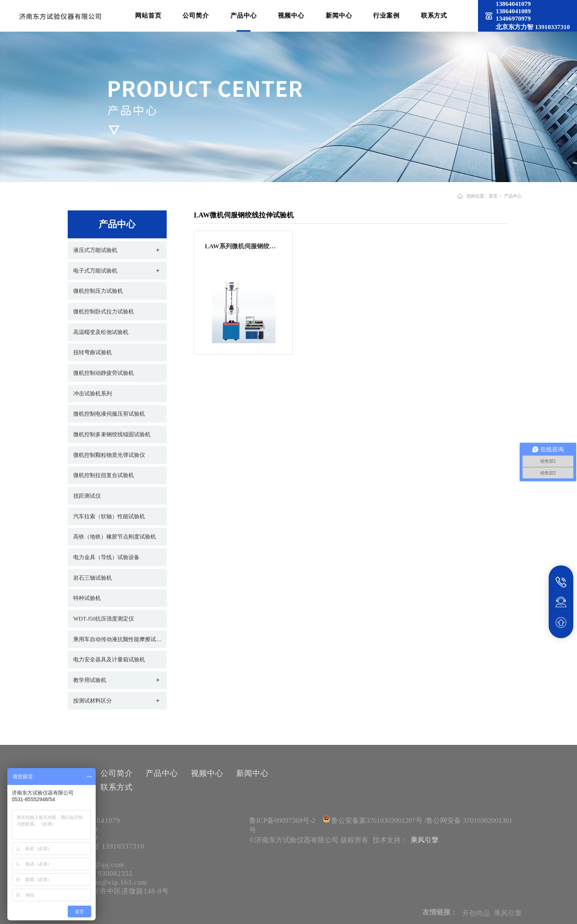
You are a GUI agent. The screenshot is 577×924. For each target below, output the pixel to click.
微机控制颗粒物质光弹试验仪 (109, 455)
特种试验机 (87, 598)
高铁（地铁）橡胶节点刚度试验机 (115, 536)
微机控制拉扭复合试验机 (104, 475)
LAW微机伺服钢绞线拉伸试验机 (244, 215)
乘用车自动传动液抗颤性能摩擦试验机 (120, 639)
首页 (493, 196)
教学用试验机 (90, 680)
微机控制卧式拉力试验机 (104, 311)
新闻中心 (339, 16)
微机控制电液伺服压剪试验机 (109, 414)
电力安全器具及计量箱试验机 (109, 659)
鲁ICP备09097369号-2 (282, 820)
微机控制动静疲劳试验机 (104, 373)
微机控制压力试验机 (98, 291)
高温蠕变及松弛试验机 (101, 332)
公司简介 (196, 16)
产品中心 (244, 16)
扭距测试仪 (87, 496)
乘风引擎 (425, 840)
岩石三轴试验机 (93, 578)
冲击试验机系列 (93, 393)
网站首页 (148, 16)
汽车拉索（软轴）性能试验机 (109, 516)
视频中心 (291, 16)
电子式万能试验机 (95, 271)
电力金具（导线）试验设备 (106, 557)
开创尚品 (476, 918)
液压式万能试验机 (95, 250)
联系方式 (434, 16)
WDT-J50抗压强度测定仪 (104, 619)
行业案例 (386, 16)
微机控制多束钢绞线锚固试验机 (112, 434)
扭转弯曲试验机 (93, 352)
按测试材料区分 (93, 701)
